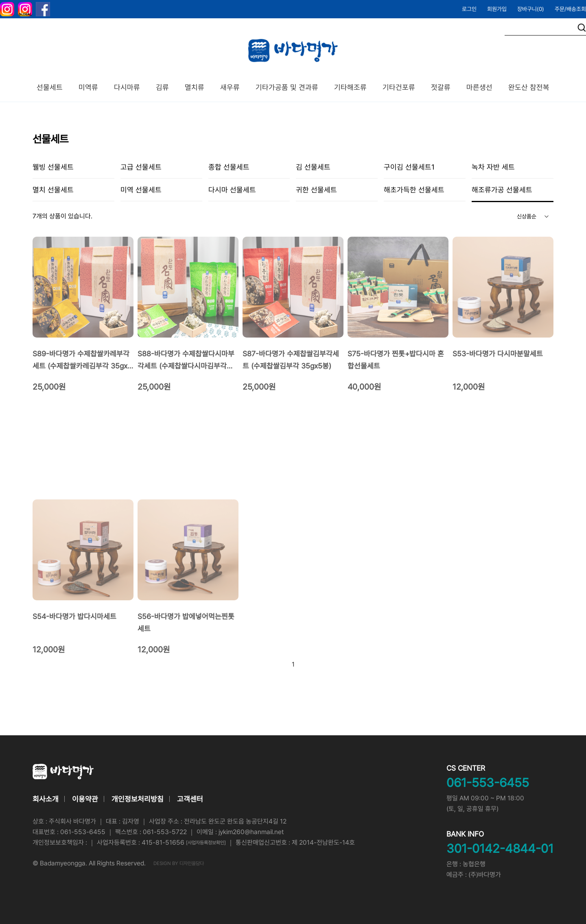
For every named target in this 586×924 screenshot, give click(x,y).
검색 (582, 28)
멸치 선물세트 (53, 190)
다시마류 (127, 87)
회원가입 (497, 9)
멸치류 (195, 87)
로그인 (469, 9)
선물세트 (50, 87)
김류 (162, 87)
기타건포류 (399, 87)
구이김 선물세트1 (409, 167)
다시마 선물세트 (232, 190)
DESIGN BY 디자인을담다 (179, 863)
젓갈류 (441, 87)
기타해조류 (350, 87)
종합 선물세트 (229, 167)
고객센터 (190, 799)
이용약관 (85, 799)
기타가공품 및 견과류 (287, 87)
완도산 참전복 (529, 87)
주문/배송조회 (570, 9)
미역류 (88, 87)
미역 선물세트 (141, 190)
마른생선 (479, 87)
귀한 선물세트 (316, 190)
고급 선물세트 (141, 167)
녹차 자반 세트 (493, 167)
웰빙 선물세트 (53, 167)
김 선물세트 (313, 167)
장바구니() (531, 9)
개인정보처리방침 (138, 799)
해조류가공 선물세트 (502, 190)
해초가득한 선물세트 (414, 190)
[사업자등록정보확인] (206, 843)
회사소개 (46, 799)
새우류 (230, 87)
